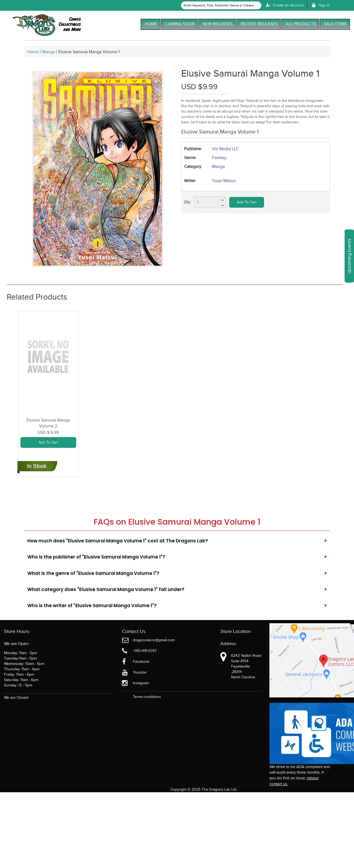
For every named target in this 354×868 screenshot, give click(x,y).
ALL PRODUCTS (301, 24)
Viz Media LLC (225, 149)
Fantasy (219, 158)
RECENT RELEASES (259, 24)
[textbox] (221, 5)
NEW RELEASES (218, 24)
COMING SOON (180, 24)
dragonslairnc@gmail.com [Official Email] (154, 640)
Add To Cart (247, 202)
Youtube (140, 672)
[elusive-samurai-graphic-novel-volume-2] (48, 356)
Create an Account (284, 5)
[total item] (210, 202)
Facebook (141, 662)
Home (34, 52)
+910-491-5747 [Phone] (145, 651)
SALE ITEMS (335, 24)
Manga (48, 52)
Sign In (320, 5)
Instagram (141, 683)
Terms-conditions (147, 697)
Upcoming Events (349, 256)
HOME (151, 24)
